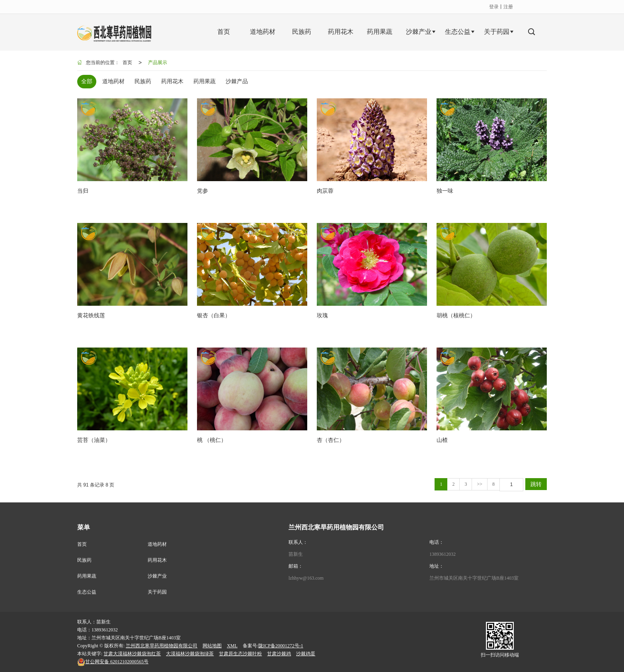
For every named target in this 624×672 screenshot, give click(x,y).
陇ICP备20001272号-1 (281, 646)
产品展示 (158, 63)
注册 (508, 7)
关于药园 (157, 592)
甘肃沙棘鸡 (279, 654)
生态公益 (87, 592)
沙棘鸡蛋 (306, 654)
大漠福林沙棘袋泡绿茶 (190, 654)
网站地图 (212, 646)
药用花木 (157, 560)
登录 (494, 7)
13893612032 (443, 554)
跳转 (536, 484)
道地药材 (157, 544)
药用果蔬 (87, 576)
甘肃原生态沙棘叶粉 (240, 654)
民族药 (84, 560)
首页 (127, 63)
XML (232, 646)
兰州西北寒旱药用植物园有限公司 (162, 646)
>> (480, 484)
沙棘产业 (157, 576)
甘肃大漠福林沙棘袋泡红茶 (132, 654)
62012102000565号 (113, 662)
